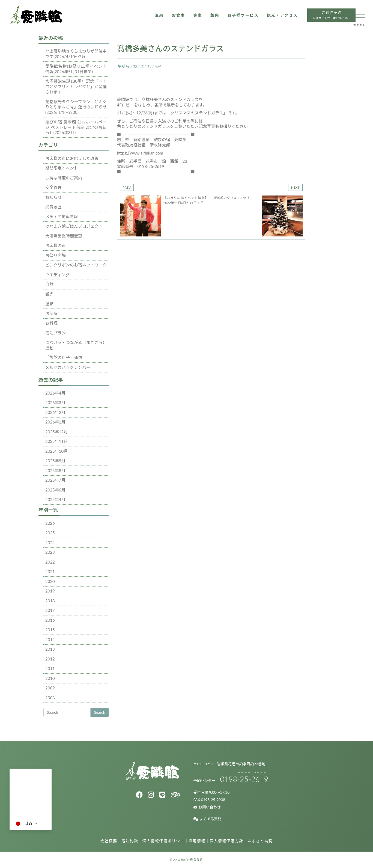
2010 (50, 678)
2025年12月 (56, 432)
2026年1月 (55, 422)
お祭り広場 (56, 255)
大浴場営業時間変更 (64, 236)
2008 (50, 698)
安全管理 (53, 187)
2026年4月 (55, 393)
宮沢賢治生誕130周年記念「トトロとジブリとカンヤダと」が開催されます (76, 86)
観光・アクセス (266, 18)
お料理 (51, 323)
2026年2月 (55, 412)
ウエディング (57, 275)
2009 (50, 688)
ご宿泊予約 (317, 19)
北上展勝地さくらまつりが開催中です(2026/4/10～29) (76, 54)
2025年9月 (55, 461)
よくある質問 (208, 819)
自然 (49, 284)
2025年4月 (55, 499)
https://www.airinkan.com (140, 153)
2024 (50, 543)
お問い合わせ (207, 807)
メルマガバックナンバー (68, 367)
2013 (50, 649)
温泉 (138, 18)
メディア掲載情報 (62, 217)
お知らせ (53, 197)
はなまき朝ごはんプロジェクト (74, 226)
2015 (50, 630)
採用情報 (197, 841)
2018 (50, 601)
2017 (50, 610)
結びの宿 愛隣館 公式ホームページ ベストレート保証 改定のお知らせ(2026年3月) (76, 127)
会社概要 (109, 841)
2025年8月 (55, 470)
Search (99, 712)
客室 (178, 18)
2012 (50, 659)
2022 (50, 562)
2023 (50, 552)
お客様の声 (56, 245)
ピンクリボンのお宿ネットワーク (76, 265)
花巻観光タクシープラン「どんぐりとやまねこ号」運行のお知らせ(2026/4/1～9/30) (76, 107)
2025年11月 (56, 441)
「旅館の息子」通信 (64, 357)
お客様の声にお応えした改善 (72, 158)
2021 (50, 571)
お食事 (158, 18)
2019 (50, 591)
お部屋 (51, 313)
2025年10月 (56, 451)
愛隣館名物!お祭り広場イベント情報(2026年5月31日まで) (76, 69)
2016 (50, 620)
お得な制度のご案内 (64, 178)
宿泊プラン (56, 333)
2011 (50, 668)
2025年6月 (55, 490)
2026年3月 (55, 402)
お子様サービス (225, 18)
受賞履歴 (53, 207)
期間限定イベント (62, 168)
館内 (196, 18)
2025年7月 (55, 480)
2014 (50, 639)
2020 (50, 581)
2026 (50, 523)
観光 (49, 294)
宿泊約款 (130, 841)
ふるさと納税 (260, 841)
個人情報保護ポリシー (163, 841)
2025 (50, 533)
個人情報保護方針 (226, 841)
